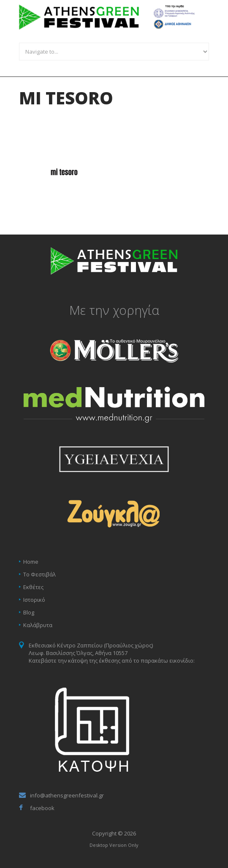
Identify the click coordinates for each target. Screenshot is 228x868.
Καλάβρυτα (38, 625)
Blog (29, 612)
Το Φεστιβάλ (39, 574)
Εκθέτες (33, 587)
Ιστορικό (34, 600)
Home (31, 562)
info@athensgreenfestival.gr (67, 795)
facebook (42, 808)
